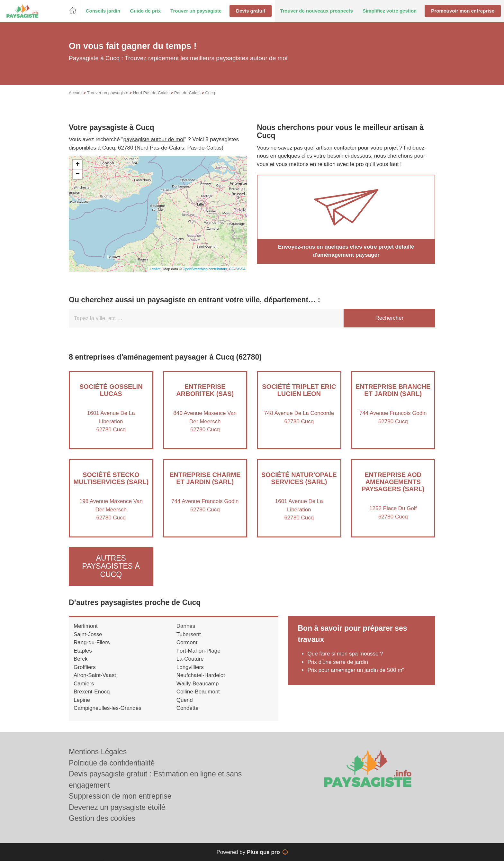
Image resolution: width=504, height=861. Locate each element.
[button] (103, 11)
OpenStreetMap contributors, (206, 269)
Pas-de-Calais (187, 93)
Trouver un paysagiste (108, 93)
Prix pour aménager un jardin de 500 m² (356, 670)
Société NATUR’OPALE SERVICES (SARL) (299, 478)
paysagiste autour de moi (154, 139)
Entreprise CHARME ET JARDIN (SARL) (205, 478)
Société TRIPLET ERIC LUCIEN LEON (299, 390)
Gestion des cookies (102, 818)
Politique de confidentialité (112, 763)
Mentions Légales (98, 752)
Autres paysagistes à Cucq (111, 566)
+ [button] (78, 165)
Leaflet (155, 269)
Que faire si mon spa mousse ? (345, 654)
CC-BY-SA (237, 269)
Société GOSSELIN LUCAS (111, 390)
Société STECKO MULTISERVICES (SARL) (111, 478)
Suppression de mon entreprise (120, 796)
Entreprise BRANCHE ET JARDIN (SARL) (393, 390)
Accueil (76, 93)
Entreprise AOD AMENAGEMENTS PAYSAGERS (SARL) (393, 482)
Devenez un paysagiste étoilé (117, 807)
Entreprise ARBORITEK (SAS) (205, 390)
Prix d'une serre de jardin (337, 662)
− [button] (78, 174)
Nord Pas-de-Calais (151, 93)
